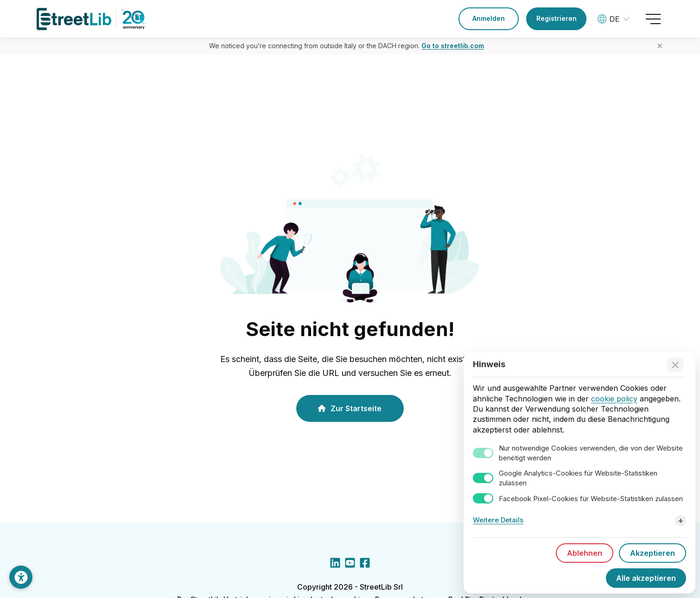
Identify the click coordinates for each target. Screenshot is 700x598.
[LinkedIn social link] (335, 565)
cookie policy (614, 399)
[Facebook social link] (365, 565)
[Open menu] (653, 19)
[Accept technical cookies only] (675, 366)
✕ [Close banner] (660, 46)
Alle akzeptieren (646, 579)
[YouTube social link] (350, 565)
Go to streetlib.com (453, 46)
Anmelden (489, 18)
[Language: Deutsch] (615, 19)
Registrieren (557, 18)
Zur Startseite (349, 408)
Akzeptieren (652, 554)
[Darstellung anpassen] (21, 577)
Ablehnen (585, 554)
